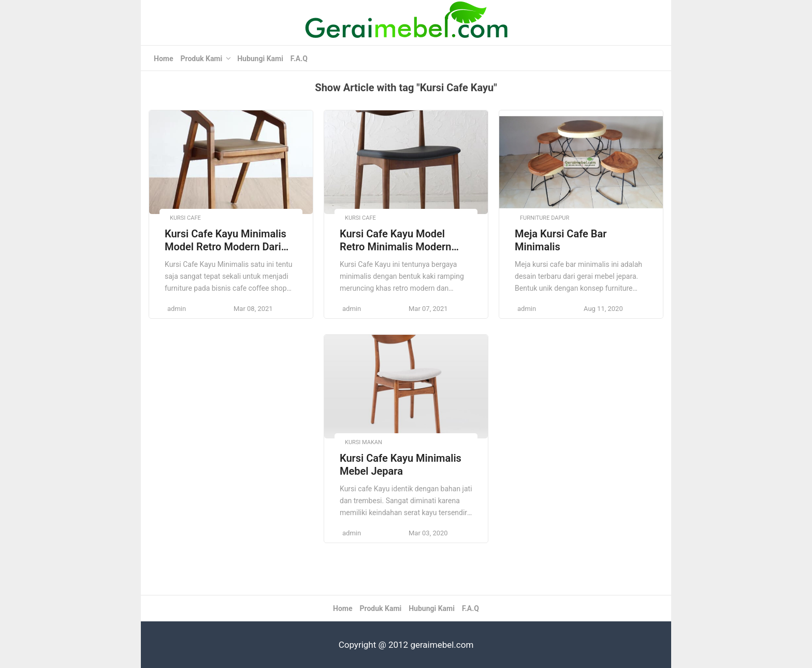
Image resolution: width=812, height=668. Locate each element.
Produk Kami (201, 59)
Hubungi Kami (260, 59)
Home (163, 59)
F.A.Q (299, 59)
